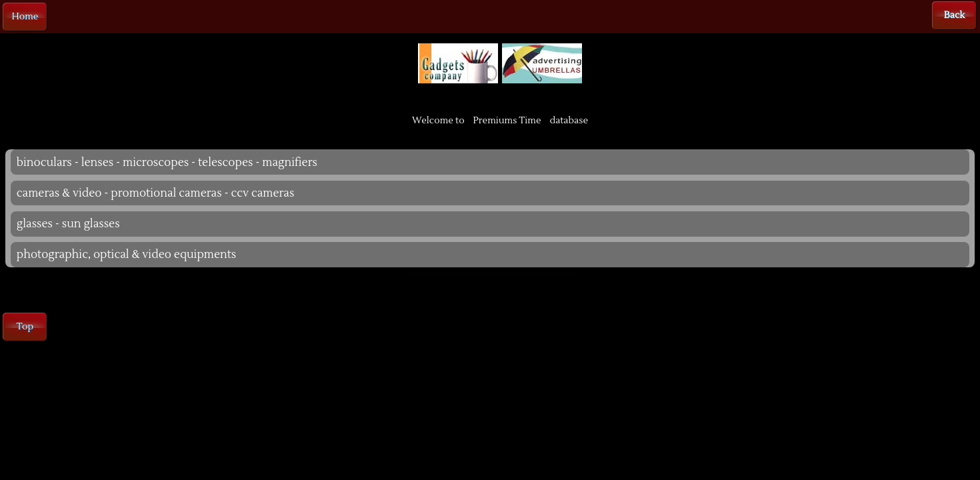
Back (954, 15)
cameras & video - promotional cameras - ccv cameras (156, 193)
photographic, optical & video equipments (126, 254)
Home (25, 17)
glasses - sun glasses (68, 224)
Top (25, 327)
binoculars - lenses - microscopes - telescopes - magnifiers (167, 162)
